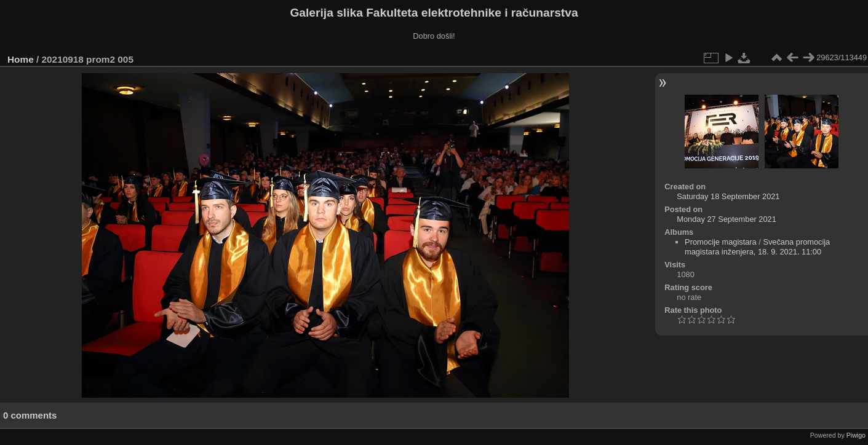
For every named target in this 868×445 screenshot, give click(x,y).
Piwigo (856, 435)
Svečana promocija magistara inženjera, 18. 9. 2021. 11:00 (757, 247)
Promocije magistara (721, 242)
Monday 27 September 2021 (727, 219)
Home (21, 59)
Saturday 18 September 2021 (728, 196)
